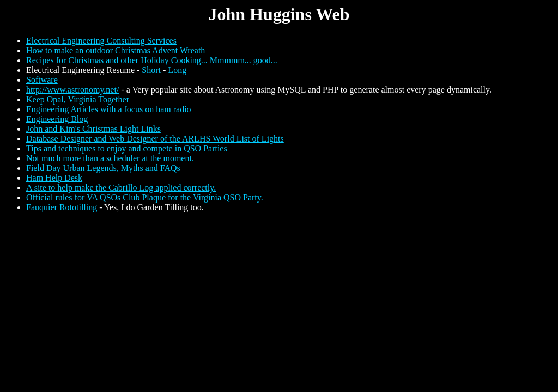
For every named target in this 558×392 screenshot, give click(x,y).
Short (151, 70)
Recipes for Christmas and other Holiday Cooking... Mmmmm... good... (152, 60)
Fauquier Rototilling (62, 207)
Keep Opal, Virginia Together (78, 99)
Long (177, 70)
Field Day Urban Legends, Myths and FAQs (103, 168)
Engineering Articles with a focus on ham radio (109, 109)
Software (42, 80)
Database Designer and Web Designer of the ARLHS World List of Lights (155, 139)
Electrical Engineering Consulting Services (101, 41)
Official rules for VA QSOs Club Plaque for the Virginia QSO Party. (145, 197)
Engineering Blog (57, 119)
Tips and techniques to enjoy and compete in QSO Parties (127, 148)
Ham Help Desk (54, 178)
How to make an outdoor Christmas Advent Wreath (116, 50)
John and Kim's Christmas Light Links (93, 129)
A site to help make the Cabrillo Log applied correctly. (121, 188)
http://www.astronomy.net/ (72, 90)
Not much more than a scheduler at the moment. (110, 158)
